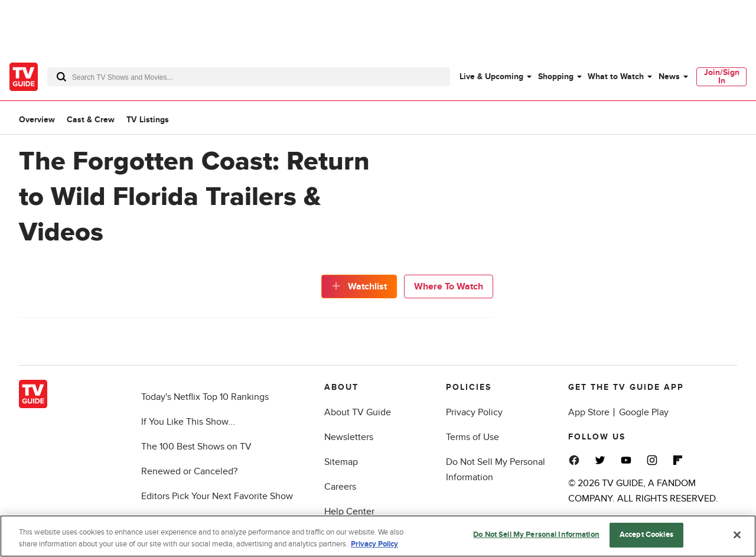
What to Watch (616, 76)
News (669, 76)
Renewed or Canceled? (189, 471)
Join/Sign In (722, 76)
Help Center (349, 512)
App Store (589, 412)
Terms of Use (472, 437)
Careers (340, 487)
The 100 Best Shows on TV (196, 447)
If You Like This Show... (188, 422)
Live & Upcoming (491, 76)
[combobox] (249, 77)
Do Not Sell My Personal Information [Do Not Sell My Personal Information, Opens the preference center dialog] (536, 535)
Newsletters (349, 437)
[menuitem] (495, 77)
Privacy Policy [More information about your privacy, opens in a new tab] (374, 544)
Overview (37, 120)
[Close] (737, 535)
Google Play (644, 412)
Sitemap (341, 462)
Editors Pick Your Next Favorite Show (217, 496)
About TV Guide (358, 412)
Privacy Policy (474, 412)
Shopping (556, 76)
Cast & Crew (91, 120)
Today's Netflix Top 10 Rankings (205, 397)
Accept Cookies (646, 535)
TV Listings (148, 120)
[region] (378, 536)
